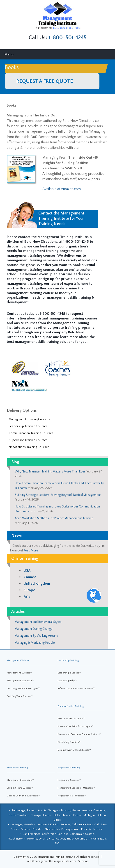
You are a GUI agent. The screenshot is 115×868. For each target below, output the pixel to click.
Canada (30, 577)
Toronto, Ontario (38, 839)
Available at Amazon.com (62, 189)
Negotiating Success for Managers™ (76, 788)
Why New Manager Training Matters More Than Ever (50, 472)
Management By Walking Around (36, 636)
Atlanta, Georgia (48, 810)
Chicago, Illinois (41, 815)
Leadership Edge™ (67, 681)
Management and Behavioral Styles (38, 622)
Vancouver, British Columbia (70, 839)
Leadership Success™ (69, 673)
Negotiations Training (69, 768)
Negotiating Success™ (69, 780)
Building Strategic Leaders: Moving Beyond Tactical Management (58, 495)
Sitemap (83, 861)
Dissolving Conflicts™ (69, 742)
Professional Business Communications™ (79, 734)
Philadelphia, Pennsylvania (61, 829)
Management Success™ (19, 673)
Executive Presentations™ (71, 719)
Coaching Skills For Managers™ (23, 689)
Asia (27, 597)
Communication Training (71, 706)
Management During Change (34, 629)
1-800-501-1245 (68, 38)
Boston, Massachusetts (76, 810)
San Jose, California (70, 834)
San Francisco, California (38, 834)
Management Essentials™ (20, 681)
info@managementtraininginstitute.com (51, 861)
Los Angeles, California (70, 824)
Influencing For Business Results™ (76, 689)
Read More (31, 551)
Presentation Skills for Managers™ (76, 726)
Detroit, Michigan (84, 815)
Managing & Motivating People (35, 643)
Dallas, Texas (62, 815)
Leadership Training (68, 660)
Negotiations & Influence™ (72, 796)
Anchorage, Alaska (23, 810)
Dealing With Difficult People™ (74, 750)
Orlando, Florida (31, 829)
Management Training (18, 660)
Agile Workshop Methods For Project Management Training (54, 518)
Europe (29, 590)
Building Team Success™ (20, 696)
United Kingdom (37, 584)
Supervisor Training (17, 768)
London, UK (44, 824)
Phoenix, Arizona (92, 829)
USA (27, 571)
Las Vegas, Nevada (22, 824)
